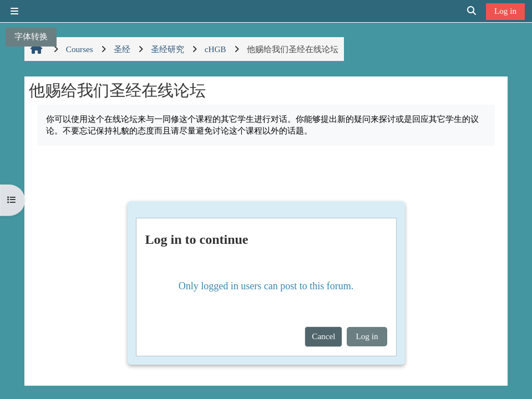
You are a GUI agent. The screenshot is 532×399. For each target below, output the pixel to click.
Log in (505, 11)
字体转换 (31, 36)
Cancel (323, 336)
